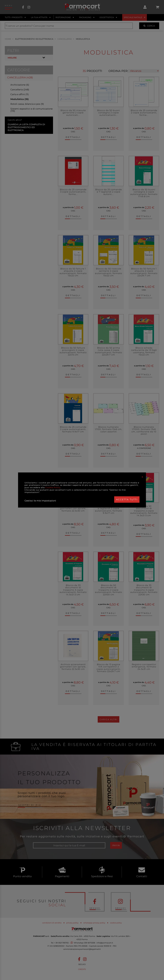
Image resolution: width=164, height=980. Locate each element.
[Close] (142, 477)
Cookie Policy (53, 487)
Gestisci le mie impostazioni (40, 501)
